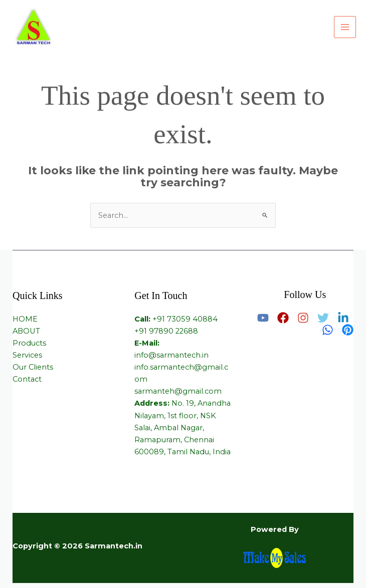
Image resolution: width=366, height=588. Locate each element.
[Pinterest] (348, 330)
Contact (27, 379)
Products (29, 343)
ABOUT (26, 331)
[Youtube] (263, 318)
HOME (25, 319)
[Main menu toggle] (345, 27)
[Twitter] (323, 318)
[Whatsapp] (328, 330)
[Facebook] (283, 318)
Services (27, 355)
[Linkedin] (343, 318)
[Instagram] (303, 318)
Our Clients (33, 367)
